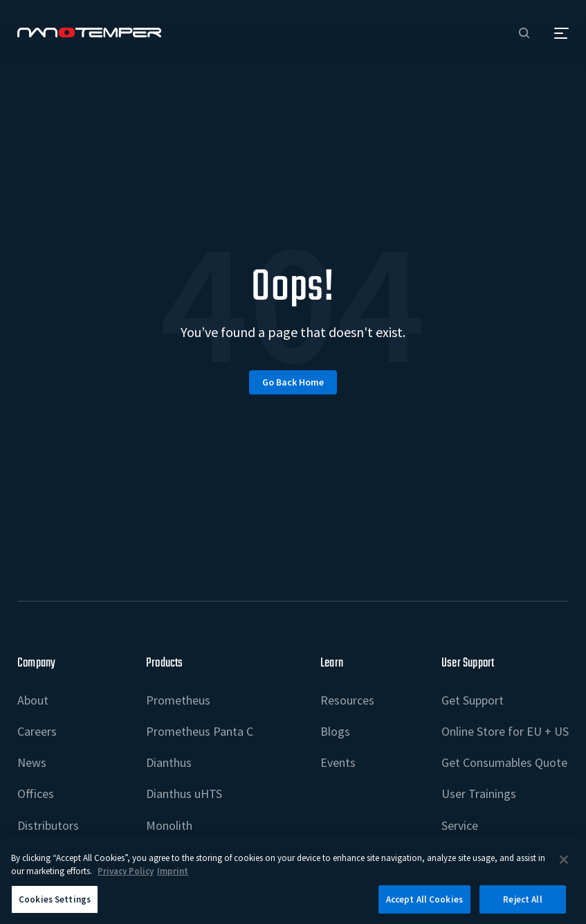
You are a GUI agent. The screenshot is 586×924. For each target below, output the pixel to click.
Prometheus (178, 700)
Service (460, 825)
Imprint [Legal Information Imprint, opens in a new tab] (173, 877)
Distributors (48, 825)
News (32, 762)
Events (338, 762)
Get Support (473, 700)
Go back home (293, 382)
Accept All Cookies (424, 906)
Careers (37, 731)
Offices (36, 794)
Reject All (522, 906)
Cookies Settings (55, 906)
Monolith (169, 825)
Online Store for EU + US (505, 731)
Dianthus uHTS (184, 794)
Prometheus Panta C (200, 731)
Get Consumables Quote (504, 762)
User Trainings (479, 794)
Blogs (335, 731)
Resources (347, 700)
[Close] (564, 865)
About (33, 700)
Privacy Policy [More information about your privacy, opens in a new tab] (126, 877)
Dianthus (169, 762)
